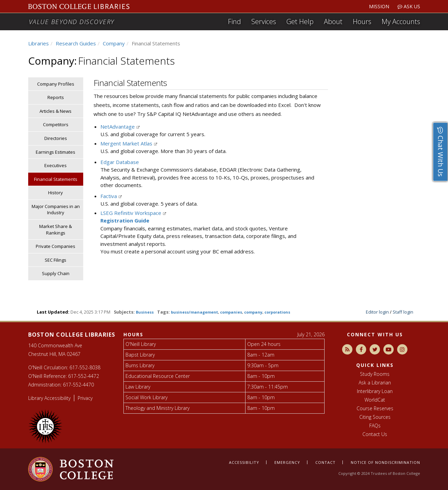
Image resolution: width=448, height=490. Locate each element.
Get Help (300, 21)
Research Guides (76, 43)
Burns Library (140, 365)
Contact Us (375, 434)
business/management (194, 312)
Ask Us (409, 6)
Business (145, 312)
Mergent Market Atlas (127, 143)
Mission (379, 6)
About (333, 21)
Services (264, 21)
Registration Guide (125, 220)
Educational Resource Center (158, 376)
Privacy (85, 398)
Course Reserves (375, 408)
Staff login (403, 312)
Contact (325, 462)
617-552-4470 (78, 385)
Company (114, 43)
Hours (362, 21)
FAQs (375, 426)
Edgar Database (120, 162)
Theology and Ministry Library (157, 408)
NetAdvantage (118, 127)
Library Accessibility (49, 398)
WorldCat (375, 400)
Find (234, 21)
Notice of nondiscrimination (385, 462)
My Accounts (401, 21)
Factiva (109, 196)
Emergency (287, 462)
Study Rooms (375, 374)
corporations (277, 312)
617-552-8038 (85, 367)
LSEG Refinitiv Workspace (132, 213)
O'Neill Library (141, 344)
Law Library (138, 387)
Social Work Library (146, 397)
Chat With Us (441, 152)
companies (231, 312)
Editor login (377, 312)
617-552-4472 (84, 376)
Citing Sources (375, 417)
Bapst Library (140, 355)
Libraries (39, 43)
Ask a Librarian (375, 383)
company (253, 312)
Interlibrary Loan (375, 391)
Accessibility (244, 462)
